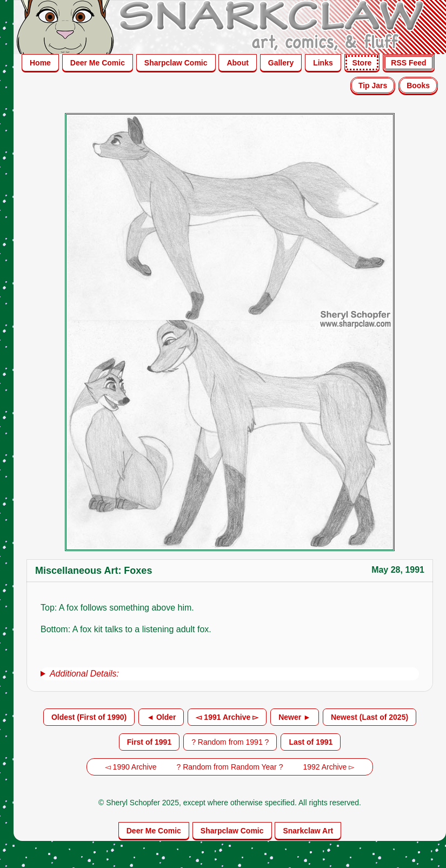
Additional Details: (84, 674)
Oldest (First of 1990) (89, 717)
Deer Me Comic (98, 63)
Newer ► (295, 717)
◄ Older (161, 717)
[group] (230, 674)
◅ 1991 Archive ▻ (227, 717)
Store (362, 63)
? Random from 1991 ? (230, 742)
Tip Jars (373, 85)
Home (40, 63)
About (237, 63)
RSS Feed (408, 63)
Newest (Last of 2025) (370, 717)
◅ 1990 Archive (131, 767)
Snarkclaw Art (308, 831)
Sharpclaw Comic (176, 63)
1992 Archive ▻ (329, 767)
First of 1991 (149, 742)
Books (418, 85)
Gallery (281, 63)
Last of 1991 (311, 742)
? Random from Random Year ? (230, 767)
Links (323, 63)
